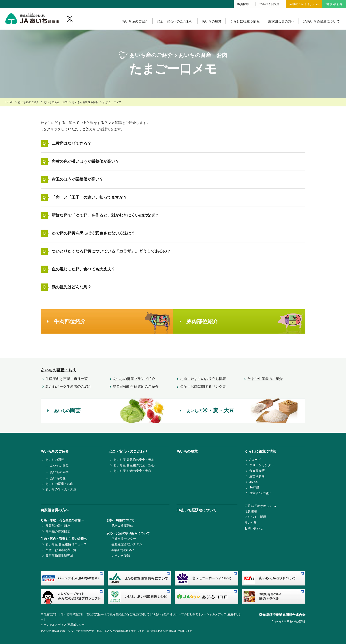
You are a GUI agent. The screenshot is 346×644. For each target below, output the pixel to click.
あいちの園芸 (55, 460)
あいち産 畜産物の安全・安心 (134, 465)
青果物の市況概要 (58, 531)
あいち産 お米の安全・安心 (132, 471)
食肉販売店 (257, 471)
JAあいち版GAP (123, 550)
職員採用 (243, 4)
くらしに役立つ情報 (244, 22)
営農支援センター (124, 539)
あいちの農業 (211, 22)
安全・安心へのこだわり (174, 22)
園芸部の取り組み (58, 526)
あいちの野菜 (59, 466)
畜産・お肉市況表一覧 (61, 550)
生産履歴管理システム (127, 544)
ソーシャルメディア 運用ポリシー (63, 625)
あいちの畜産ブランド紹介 (134, 380)
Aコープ (255, 460)
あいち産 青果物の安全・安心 (134, 460)
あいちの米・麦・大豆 (61, 489)
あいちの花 (58, 478)
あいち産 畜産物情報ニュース (66, 544)
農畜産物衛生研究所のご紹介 (136, 387)
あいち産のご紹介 (134, 22)
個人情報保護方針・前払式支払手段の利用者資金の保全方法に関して (105, 614)
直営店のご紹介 (260, 493)
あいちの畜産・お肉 (56, 103)
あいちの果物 (59, 472)
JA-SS (254, 482)
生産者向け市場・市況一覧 (67, 380)
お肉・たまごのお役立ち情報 (203, 380)
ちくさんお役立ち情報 (85, 103)
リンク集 (251, 523)
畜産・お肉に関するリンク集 (203, 387)
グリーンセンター (262, 465)
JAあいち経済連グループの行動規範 (175, 614)
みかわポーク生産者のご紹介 (68, 387)
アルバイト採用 (269, 4)
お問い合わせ (334, 4)
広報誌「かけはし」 (302, 4)
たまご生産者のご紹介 (265, 380)
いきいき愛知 (121, 555)
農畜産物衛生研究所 (59, 555)
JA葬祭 (254, 487)
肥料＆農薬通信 (122, 526)
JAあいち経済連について (321, 22)
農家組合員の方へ (281, 22)
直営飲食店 (257, 476)
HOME (9, 103)
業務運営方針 (49, 614)
